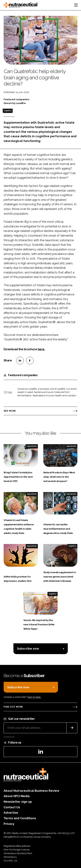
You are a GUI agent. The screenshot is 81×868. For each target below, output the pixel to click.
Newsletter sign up (18, 802)
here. (41, 349)
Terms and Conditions (20, 818)
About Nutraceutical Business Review (31, 791)
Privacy (9, 824)
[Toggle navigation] (76, 5)
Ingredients (32, 446)
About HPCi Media (17, 796)
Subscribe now (28, 649)
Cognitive (8, 111)
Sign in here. (34, 697)
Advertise (11, 813)
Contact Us (12, 807)
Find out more (13, 707)
